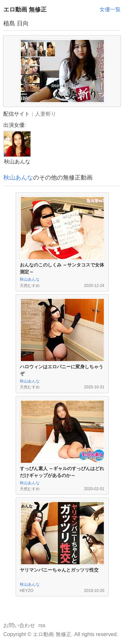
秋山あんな (18, 178)
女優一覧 (110, 9)
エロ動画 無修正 (25, 10)
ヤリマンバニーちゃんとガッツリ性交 (59, 570)
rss (42, 625)
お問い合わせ (19, 625)
